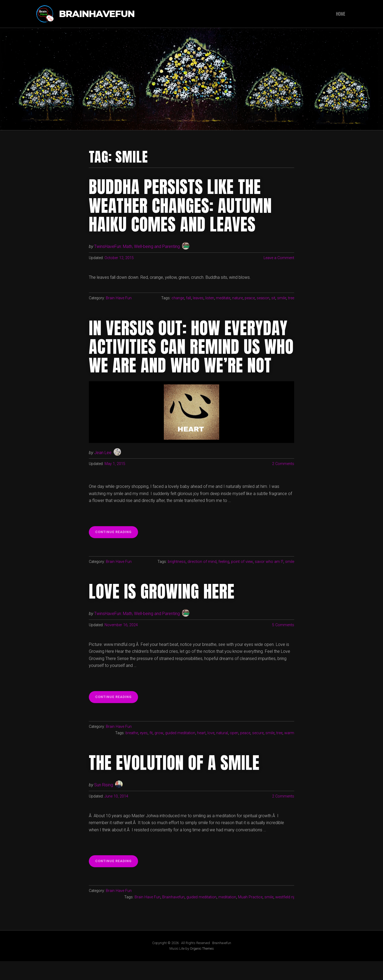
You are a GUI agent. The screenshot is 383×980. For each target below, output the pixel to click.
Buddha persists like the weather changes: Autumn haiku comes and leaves (181, 205)
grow (159, 752)
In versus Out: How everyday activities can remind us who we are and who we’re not (189, 356)
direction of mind (202, 580)
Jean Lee (103, 471)
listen (210, 298)
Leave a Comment (279, 258)
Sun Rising (104, 804)
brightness (177, 580)
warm (289, 752)
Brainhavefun (97, 14)
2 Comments (283, 483)
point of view (242, 580)
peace (250, 298)
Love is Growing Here (162, 610)
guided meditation (180, 752)
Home (341, 14)
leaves (198, 298)
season (263, 298)
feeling (224, 580)
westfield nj (285, 916)
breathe (132, 752)
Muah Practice (250, 916)
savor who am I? (269, 580)
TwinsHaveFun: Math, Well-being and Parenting (137, 246)
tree (291, 298)
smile (282, 298)
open (234, 752)
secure (258, 752)
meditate (223, 298)
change (178, 298)
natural (222, 752)
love (211, 752)
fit (151, 752)
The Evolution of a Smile (174, 781)
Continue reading (117, 552)
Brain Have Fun (119, 298)
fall (188, 298)
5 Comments (283, 644)
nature (238, 298)
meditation (227, 916)
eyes (144, 752)
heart (201, 752)
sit (273, 298)
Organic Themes (202, 967)
